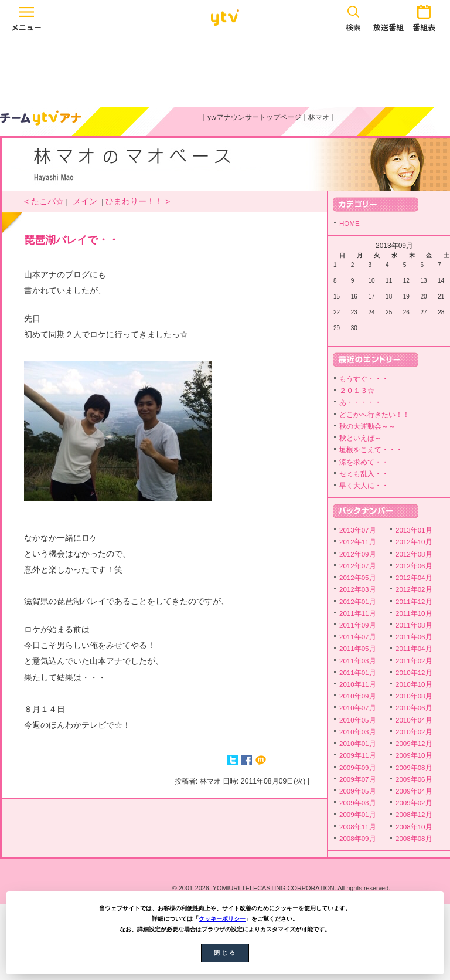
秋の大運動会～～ (367, 426)
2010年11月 (358, 684)
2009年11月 (358, 755)
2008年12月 (414, 815)
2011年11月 (358, 613)
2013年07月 (358, 530)
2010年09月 (358, 696)
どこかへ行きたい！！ (374, 415)
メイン (85, 201)
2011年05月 (358, 649)
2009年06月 (414, 779)
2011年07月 (358, 637)
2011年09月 (358, 625)
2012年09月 (358, 554)
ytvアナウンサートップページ (254, 117)
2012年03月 (358, 589)
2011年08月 (414, 625)
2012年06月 (414, 566)
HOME (350, 223)
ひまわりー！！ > (138, 201)
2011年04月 (414, 649)
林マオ (319, 117)
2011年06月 (414, 637)
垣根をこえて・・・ (371, 450)
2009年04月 (414, 791)
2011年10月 (414, 613)
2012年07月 (358, 566)
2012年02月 (414, 589)
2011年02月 (414, 661)
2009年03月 (358, 803)
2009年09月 (358, 768)
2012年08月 (414, 554)
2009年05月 (358, 791)
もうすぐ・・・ (364, 379)
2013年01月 (414, 530)
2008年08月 (414, 839)
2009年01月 (358, 815)
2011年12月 (414, 602)
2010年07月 (358, 708)
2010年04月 (414, 720)
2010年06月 (414, 708)
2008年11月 (358, 827)
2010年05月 (358, 720)
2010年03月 (358, 732)
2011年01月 (358, 673)
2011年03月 (358, 661)
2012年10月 (414, 542)
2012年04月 (414, 578)
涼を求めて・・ (364, 462)
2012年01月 (358, 602)
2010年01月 (358, 744)
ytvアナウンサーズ (41, 118)
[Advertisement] (225, 69)
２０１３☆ (357, 391)
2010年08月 (414, 696)
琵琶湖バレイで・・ (71, 240)
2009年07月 (358, 779)
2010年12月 (414, 673)
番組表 (424, 16)
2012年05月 (358, 578)
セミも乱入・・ (364, 474)
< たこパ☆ (44, 201)
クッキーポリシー (222, 919)
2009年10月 (414, 755)
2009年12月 (414, 744)
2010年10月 (414, 684)
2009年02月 (414, 803)
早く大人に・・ (364, 486)
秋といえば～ (360, 438)
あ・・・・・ (360, 402)
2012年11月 (358, 542)
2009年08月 (414, 768)
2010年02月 (414, 732)
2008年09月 (358, 839)
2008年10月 (414, 827)
